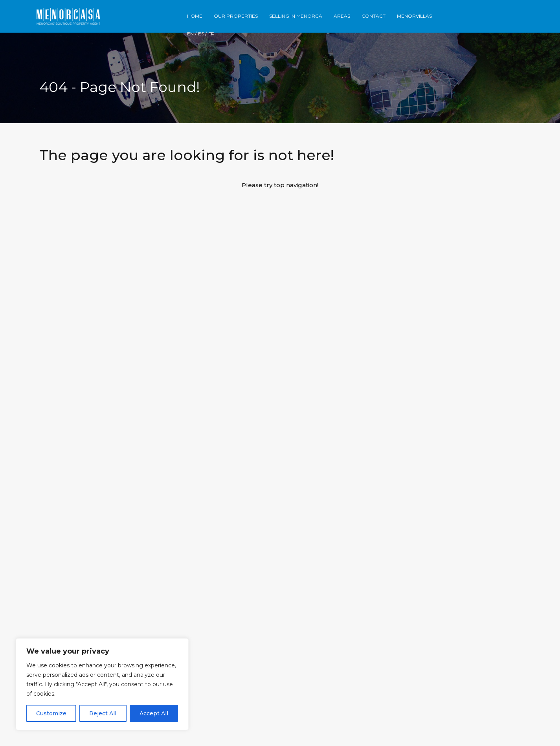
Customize (51, 713)
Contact (374, 16)
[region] (102, 684)
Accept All (154, 713)
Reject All (103, 713)
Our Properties (236, 16)
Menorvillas (414, 16)
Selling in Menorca (296, 16)
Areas (342, 16)
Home (195, 16)
